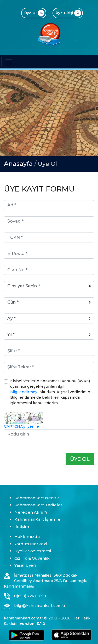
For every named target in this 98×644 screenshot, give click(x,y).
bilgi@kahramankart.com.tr (40, 606)
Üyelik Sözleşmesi (33, 551)
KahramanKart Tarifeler (38, 505)
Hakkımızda (27, 536)
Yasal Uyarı (25, 565)
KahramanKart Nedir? (37, 498)
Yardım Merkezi (31, 544)
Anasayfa (18, 164)
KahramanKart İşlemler (38, 519)
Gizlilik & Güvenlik (32, 558)
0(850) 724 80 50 (30, 596)
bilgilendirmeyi (24, 392)
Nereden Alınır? (31, 512)
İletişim (22, 527)
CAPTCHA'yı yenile (21, 426)
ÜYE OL (80, 459)
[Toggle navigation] (9, 62)
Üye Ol (47, 164)
